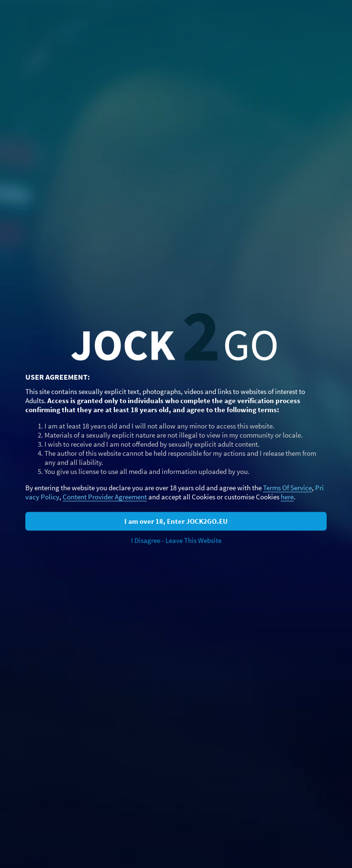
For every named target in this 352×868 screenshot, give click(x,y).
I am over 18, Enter (176, 521)
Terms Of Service (287, 488)
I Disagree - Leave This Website (176, 540)
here (287, 497)
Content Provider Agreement (105, 497)
